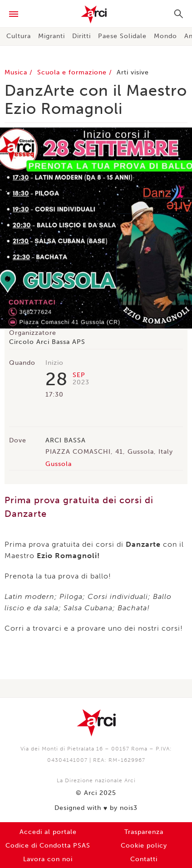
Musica (17, 72)
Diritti (81, 36)
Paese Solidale (122, 36)
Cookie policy (144, 846)
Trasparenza (144, 832)
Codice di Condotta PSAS (48, 846)
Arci (96, 15)
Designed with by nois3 (96, 808)
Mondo (165, 36)
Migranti (52, 36)
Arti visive (133, 72)
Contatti (144, 859)
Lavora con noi (48, 859)
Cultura (19, 36)
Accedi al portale (48, 832)
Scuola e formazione (73, 72)
